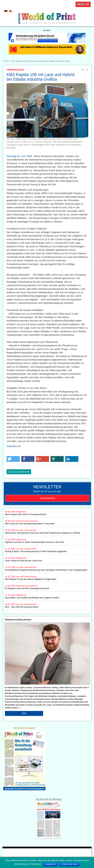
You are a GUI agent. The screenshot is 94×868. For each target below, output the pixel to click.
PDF (24, 713)
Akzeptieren (50, 864)
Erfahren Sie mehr (70, 864)
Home (6, 61)
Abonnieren (47, 498)
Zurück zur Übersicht (19, 472)
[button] (13, 459)
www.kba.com (14, 446)
